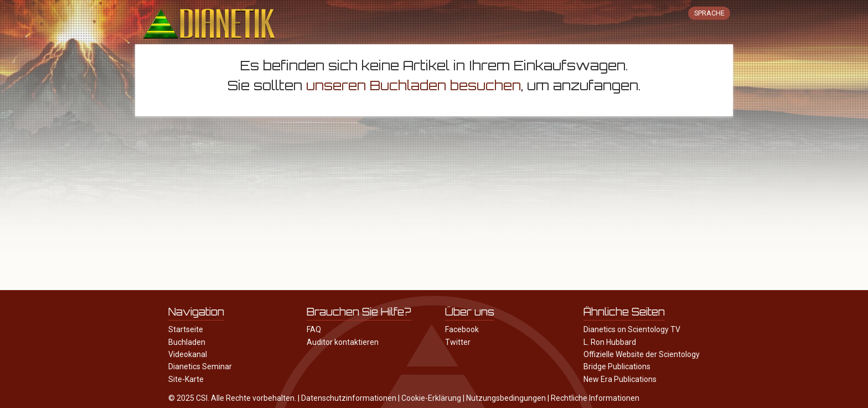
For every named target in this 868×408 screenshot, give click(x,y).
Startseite (186, 329)
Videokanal (188, 354)
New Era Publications (620, 379)
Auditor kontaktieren (343, 342)
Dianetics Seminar (200, 366)
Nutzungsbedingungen (506, 398)
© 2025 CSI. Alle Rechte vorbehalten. (232, 398)
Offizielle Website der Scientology (642, 354)
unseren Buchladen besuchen (414, 85)
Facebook (462, 329)
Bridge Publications (617, 366)
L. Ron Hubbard (610, 342)
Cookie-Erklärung (431, 398)
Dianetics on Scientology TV (632, 329)
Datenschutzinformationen (349, 398)
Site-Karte (186, 379)
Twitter (458, 342)
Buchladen (187, 342)
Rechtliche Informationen (595, 398)
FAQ (314, 329)
